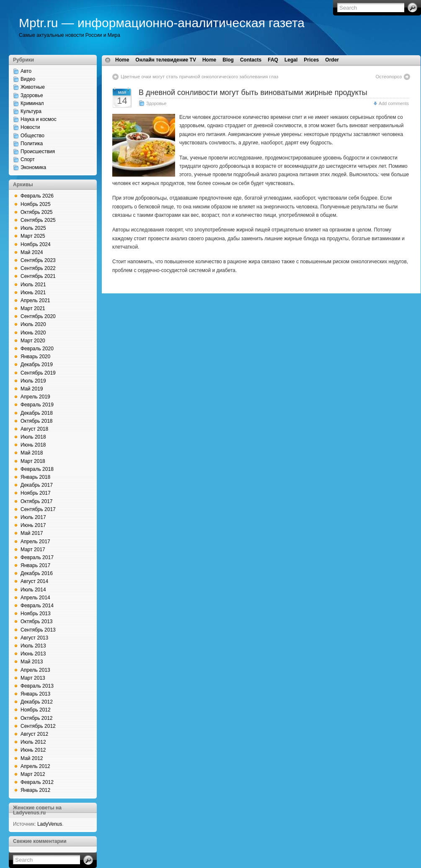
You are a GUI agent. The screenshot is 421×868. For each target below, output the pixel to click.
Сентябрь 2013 (38, 630)
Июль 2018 (33, 437)
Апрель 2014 (35, 598)
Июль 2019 (33, 381)
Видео (28, 79)
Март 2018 (33, 461)
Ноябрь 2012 (36, 710)
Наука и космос (39, 119)
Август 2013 (34, 638)
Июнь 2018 (33, 445)
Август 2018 (34, 429)
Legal (291, 60)
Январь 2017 (35, 565)
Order (332, 60)
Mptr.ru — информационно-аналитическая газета (162, 23)
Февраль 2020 (37, 349)
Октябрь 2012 (37, 718)
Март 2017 (33, 550)
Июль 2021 (33, 285)
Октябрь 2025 (37, 212)
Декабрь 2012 (37, 702)
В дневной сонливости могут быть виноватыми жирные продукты (253, 92)
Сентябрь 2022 (38, 268)
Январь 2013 (35, 694)
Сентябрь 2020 (38, 316)
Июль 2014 (33, 590)
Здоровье (32, 95)
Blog (228, 60)
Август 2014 (34, 581)
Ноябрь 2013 (36, 614)
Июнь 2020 (33, 333)
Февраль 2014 (37, 606)
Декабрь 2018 (37, 413)
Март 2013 (33, 678)
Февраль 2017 (37, 557)
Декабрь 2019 (37, 365)
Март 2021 (33, 308)
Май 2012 (32, 758)
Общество (32, 136)
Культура (31, 111)
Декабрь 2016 (37, 573)
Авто (26, 71)
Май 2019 (32, 389)
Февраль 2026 (37, 196)
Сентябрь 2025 (38, 220)
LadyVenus (50, 824)
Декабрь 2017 (37, 485)
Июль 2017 (33, 517)
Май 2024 (32, 252)
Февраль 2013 (37, 686)
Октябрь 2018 (37, 421)
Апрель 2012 (35, 766)
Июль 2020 (33, 324)
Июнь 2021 (33, 293)
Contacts (251, 60)
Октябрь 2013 (37, 621)
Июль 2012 (33, 742)
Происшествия (38, 152)
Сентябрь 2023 (38, 260)
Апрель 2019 (35, 397)
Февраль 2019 (37, 405)
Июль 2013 (33, 646)
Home (122, 60)
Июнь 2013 (33, 654)
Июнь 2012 (33, 750)
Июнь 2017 (33, 525)
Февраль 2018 (37, 469)
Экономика (33, 167)
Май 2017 (32, 533)
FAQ (273, 60)
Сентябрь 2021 (38, 276)
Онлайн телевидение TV (166, 60)
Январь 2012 (35, 790)
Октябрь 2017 (37, 501)
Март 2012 (33, 774)
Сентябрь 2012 (38, 726)
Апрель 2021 (35, 300)
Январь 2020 (35, 357)
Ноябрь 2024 (36, 244)
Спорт (28, 159)
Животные (33, 87)
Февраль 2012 (37, 782)
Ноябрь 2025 (36, 204)
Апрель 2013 (35, 670)
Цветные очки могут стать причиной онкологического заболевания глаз (200, 77)
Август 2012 (34, 734)
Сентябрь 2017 (38, 509)
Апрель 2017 (35, 542)
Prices (311, 60)
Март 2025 (33, 236)
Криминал (32, 103)
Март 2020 (33, 341)
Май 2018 (32, 453)
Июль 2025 (33, 228)
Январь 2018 (35, 477)
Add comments (394, 103)
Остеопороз (389, 77)
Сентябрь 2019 (38, 373)
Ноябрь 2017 (36, 493)
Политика (32, 144)
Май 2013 (32, 662)
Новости (30, 127)
